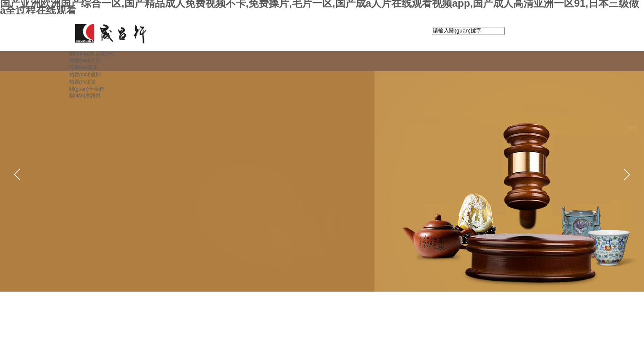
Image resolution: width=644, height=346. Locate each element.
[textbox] (468, 31)
